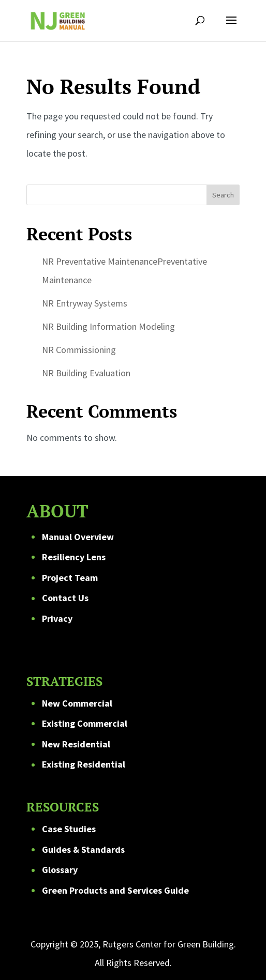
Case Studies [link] (69, 829)
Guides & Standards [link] (83, 849)
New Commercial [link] (77, 703)
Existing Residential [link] (84, 764)
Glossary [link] (60, 870)
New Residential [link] (76, 744)
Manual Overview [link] (78, 537)
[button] (231, 27)
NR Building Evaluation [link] (86, 373)
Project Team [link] (70, 578)
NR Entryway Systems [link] (85, 303)
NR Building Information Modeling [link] (108, 326)
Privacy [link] (57, 618)
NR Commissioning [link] (79, 350)
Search (223, 195)
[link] (57, 19)
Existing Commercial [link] (85, 723)
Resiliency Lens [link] (74, 557)
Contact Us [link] (65, 598)
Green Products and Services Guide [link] (115, 890)
